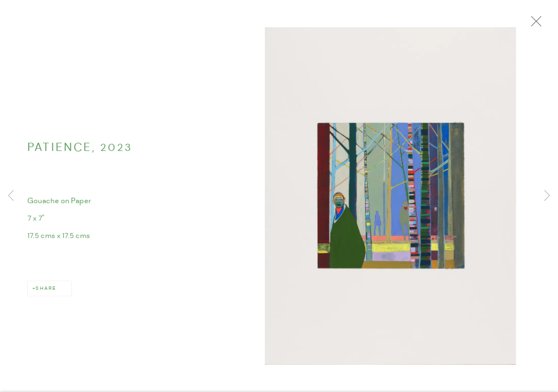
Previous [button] (11, 196)
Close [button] (539, 24)
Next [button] (547, 196)
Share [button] (46, 291)
